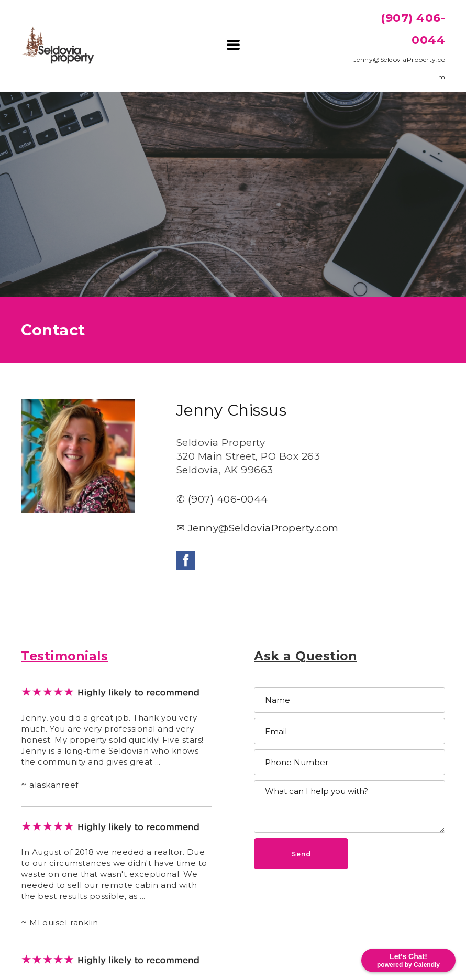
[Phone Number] (349, 763)
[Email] (349, 731)
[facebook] (186, 560)
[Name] (349, 700)
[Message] (349, 807)
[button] (233, 45)
